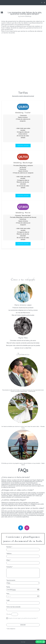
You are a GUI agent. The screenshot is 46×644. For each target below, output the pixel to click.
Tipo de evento (11, 580)
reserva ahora (23, 196)
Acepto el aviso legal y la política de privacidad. (22, 618)
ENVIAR (23, 625)
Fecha (8, 587)
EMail (8, 560)
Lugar (8, 600)
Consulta (9, 567)
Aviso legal (23, 642)
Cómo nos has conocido (13, 607)
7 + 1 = (9, 614)
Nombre (9, 547)
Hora (8, 594)
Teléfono (9, 554)
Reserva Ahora (23, 146)
